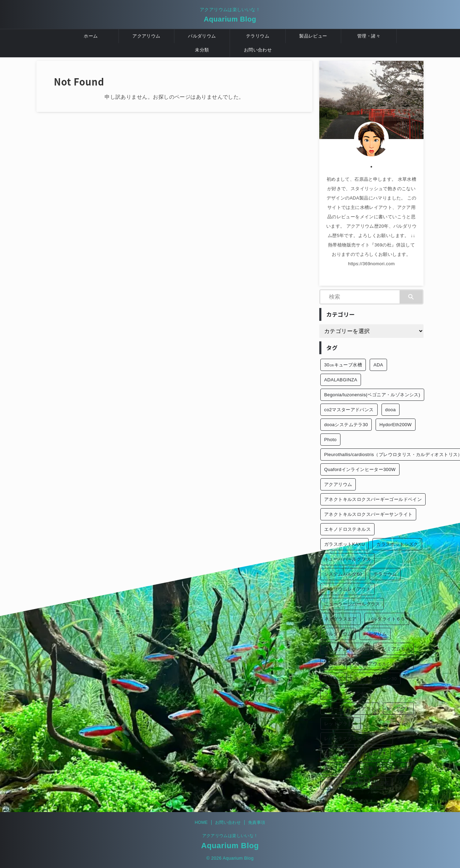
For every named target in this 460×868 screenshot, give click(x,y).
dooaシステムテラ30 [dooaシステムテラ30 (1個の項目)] (346, 425)
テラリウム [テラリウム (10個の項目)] (385, 574)
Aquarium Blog (230, 19)
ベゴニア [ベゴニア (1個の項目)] (334, 664)
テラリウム (258, 36)
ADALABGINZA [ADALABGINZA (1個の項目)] (341, 380)
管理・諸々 (369, 36)
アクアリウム (146, 36)
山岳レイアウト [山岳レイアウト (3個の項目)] (340, 753)
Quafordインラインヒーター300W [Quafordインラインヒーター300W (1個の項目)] (360, 469)
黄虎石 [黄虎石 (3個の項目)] (356, 783)
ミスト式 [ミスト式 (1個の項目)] (334, 679)
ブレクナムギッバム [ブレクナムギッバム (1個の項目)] (345, 649)
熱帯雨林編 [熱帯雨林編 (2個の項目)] (396, 768)
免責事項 (257, 822)
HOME (201, 822)
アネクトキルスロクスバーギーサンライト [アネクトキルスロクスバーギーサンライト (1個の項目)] (368, 514)
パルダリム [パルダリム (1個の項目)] (375, 634)
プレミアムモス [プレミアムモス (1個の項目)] (394, 649)
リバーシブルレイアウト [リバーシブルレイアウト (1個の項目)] (350, 709)
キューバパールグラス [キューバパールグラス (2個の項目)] (347, 559)
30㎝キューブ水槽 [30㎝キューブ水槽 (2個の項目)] (343, 365)
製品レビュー (313, 36)
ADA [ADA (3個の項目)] (378, 365)
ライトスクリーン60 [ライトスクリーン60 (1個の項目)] (345, 694)
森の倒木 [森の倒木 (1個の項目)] (378, 753)
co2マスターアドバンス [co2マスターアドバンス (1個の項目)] (349, 410)
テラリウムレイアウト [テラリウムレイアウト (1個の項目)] (347, 589)
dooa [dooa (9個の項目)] (391, 410)
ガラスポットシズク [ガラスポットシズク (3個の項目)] (397, 544)
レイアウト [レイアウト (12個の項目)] (398, 709)
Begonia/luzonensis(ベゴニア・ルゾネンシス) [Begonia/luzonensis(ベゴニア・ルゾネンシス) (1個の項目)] (372, 395)
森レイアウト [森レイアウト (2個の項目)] (338, 768)
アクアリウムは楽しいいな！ (230, 836)
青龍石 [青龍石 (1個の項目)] (331, 783)
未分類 (202, 50)
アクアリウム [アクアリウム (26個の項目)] (338, 484)
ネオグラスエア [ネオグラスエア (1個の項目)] (340, 619)
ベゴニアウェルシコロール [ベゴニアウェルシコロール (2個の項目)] (382, 664)
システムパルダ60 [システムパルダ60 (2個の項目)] (343, 574)
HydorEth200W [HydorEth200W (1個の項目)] (396, 425)
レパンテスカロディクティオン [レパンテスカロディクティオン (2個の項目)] (357, 739)
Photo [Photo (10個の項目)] (330, 440)
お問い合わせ (258, 50)
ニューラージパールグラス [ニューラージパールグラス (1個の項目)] (352, 604)
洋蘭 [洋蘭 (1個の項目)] (368, 768)
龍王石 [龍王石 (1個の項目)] (382, 783)
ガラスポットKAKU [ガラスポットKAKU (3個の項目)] (344, 544)
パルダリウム (202, 36)
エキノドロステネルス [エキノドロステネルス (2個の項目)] (347, 529)
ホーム (91, 36)
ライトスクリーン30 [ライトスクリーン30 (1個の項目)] (376, 679)
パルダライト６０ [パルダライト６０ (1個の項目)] (387, 619)
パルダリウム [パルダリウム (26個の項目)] (338, 634)
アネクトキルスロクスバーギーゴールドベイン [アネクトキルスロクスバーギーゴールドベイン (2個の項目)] (373, 499)
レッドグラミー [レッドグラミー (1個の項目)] (340, 724)
